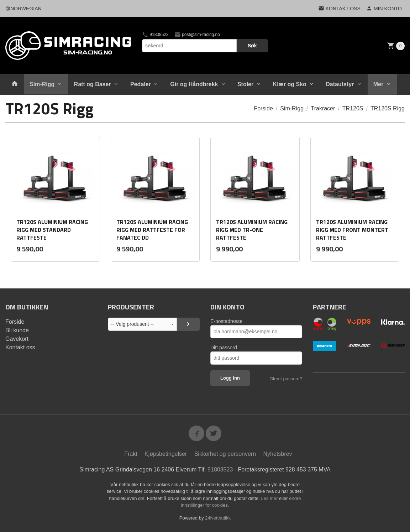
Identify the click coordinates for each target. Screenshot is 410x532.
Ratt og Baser (93, 84)
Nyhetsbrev (278, 454)
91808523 (155, 35)
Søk (252, 46)
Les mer (270, 498)
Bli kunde (17, 330)
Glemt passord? (286, 379)
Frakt (131, 454)
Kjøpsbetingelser (166, 454)
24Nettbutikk (218, 518)
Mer (378, 84)
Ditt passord (224, 348)
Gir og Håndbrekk (194, 84)
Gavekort (17, 339)
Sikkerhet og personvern (225, 454)
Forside (263, 108)
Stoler (245, 84)
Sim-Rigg (42, 84)
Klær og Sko (290, 84)
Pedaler (141, 84)
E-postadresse (226, 321)
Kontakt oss (20, 347)
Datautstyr (340, 84)
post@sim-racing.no (197, 35)
